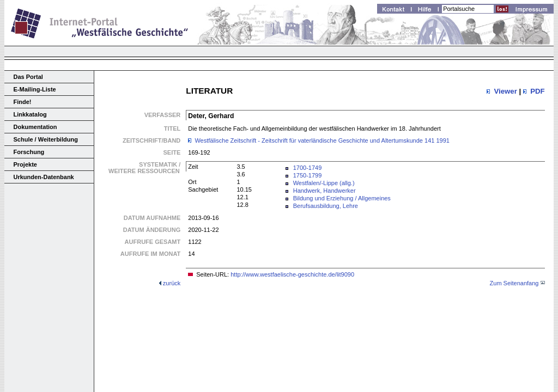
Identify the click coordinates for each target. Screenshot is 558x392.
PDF (537, 91)
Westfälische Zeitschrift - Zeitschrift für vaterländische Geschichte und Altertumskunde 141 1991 (322, 140)
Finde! (23, 102)
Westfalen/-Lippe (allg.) (324, 183)
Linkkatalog (30, 114)
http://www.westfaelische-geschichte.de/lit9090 (292, 274)
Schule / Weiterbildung (46, 139)
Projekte (25, 164)
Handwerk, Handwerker (325, 191)
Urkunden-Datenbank (44, 177)
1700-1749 (308, 168)
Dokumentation (35, 127)
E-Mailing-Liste (35, 89)
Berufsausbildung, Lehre (326, 206)
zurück (172, 283)
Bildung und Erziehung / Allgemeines (342, 198)
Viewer (505, 91)
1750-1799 (308, 175)
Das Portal (28, 77)
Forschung (29, 152)
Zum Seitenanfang (514, 283)
